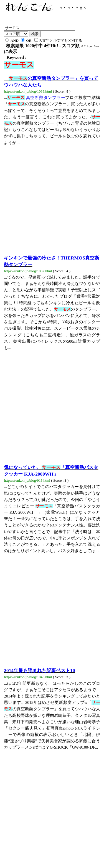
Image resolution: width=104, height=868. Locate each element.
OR (26, 40)
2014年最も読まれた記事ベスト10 (39, 671)
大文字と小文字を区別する (58, 40)
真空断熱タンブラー (36, 98)
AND (12, 40)
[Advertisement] (52, 198)
